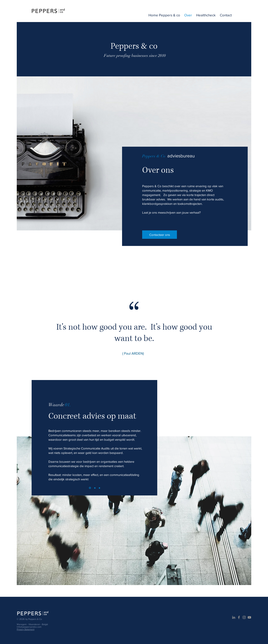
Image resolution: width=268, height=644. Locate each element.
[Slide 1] (90, 488)
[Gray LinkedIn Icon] (234, 617)
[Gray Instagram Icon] (244, 617)
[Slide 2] (95, 488)
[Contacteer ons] (160, 235)
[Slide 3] (99, 488)
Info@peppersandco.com (29, 627)
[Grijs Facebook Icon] (239, 617)
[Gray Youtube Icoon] (249, 617)
